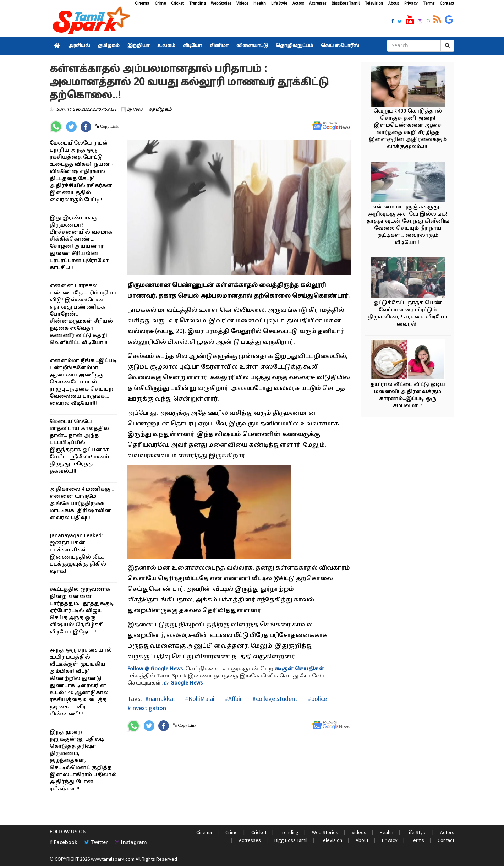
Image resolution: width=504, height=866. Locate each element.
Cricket (177, 3)
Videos (242, 3)
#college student (274, 699)
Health (260, 3)
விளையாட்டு (252, 46)
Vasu (138, 110)
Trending (197, 3)
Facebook (64, 843)
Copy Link (109, 126)
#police (317, 699)
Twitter (96, 843)
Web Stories (221, 3)
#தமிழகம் (160, 110)
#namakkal (160, 699)
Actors (298, 3)
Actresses (318, 3)
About (394, 3)
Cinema (142, 3)
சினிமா (219, 46)
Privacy (411, 3)
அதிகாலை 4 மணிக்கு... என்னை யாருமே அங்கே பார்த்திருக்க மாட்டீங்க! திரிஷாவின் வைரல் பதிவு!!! (82, 504)
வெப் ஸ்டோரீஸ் (340, 46)
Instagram (131, 843)
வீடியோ (193, 46)
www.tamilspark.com (113, 859)
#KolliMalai (199, 699)
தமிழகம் (109, 46)
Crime (160, 3)
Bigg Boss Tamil (346, 3)
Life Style (279, 3)
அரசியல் (79, 46)
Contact (447, 3)
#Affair (233, 699)
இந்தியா (138, 46)
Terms (429, 3)
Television (374, 3)
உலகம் (166, 46)
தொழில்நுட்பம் (294, 46)
